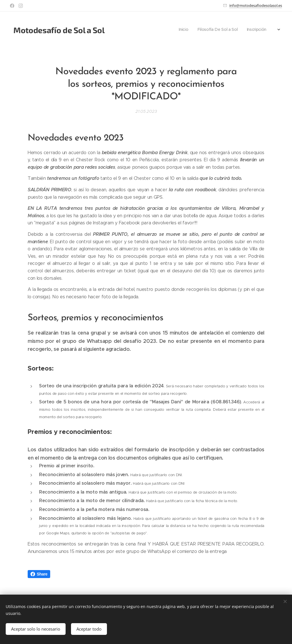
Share (39, 574)
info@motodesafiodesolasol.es (256, 5)
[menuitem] (189, 30)
